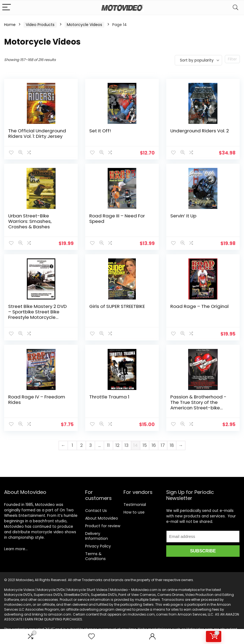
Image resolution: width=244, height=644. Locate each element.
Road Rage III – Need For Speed (117, 218)
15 (145, 445)
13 (127, 445)
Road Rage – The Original (199, 306)
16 (154, 445)
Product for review (103, 526)
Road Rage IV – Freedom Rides (37, 400)
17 (163, 445)
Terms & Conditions (95, 556)
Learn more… (16, 549)
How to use (134, 512)
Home (10, 25)
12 (117, 445)
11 (108, 445)
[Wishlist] (91, 636)
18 (172, 445)
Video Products (40, 25)
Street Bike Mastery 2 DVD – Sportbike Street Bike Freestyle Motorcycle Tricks (38, 314)
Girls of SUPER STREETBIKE (117, 306)
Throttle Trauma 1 (109, 397)
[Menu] (7, 8)
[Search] (236, 8)
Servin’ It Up (183, 216)
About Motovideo (102, 518)
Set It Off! (100, 131)
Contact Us (96, 511)
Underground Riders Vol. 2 (200, 131)
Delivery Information (97, 536)
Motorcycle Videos (84, 25)
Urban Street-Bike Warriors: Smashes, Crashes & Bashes (30, 221)
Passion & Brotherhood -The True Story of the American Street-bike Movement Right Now (198, 405)
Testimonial (135, 505)
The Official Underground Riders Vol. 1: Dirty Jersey (37, 133)
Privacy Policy (98, 546)
